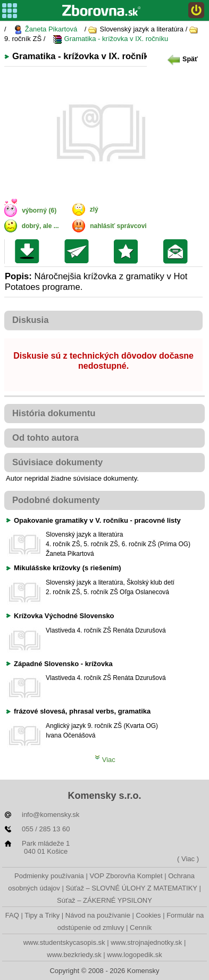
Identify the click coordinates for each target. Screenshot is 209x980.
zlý (94, 209)
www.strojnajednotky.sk (146, 942)
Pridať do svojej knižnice (128, 252)
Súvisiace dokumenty (57, 462)
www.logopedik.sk (134, 955)
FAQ (12, 915)
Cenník (141, 928)
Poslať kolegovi (79, 252)
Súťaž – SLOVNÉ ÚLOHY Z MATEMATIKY (131, 888)
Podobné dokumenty (56, 500)
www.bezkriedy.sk (74, 955)
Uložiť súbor (30, 252)
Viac (105, 760)
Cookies (149, 915)
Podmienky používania (49, 876)
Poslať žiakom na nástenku (178, 252)
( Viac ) (188, 859)
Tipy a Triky (42, 915)
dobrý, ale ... (40, 226)
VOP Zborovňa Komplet (126, 876)
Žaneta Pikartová (45, 30)
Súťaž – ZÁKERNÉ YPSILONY (104, 900)
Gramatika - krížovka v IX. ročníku (110, 39)
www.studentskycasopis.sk (64, 942)
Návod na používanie (98, 915)
